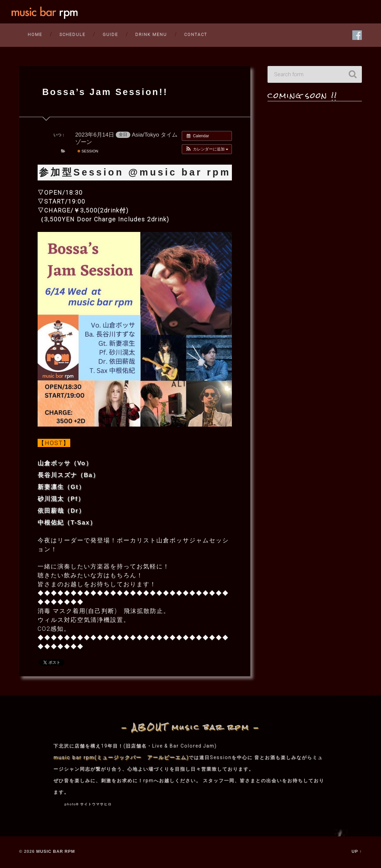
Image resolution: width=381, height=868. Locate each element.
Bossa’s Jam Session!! (108, 92)
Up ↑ (357, 852)
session (88, 152)
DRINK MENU (151, 34)
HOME (35, 34)
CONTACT (196, 34)
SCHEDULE (72, 34)
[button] (207, 150)
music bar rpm (56, 852)
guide (110, 34)
